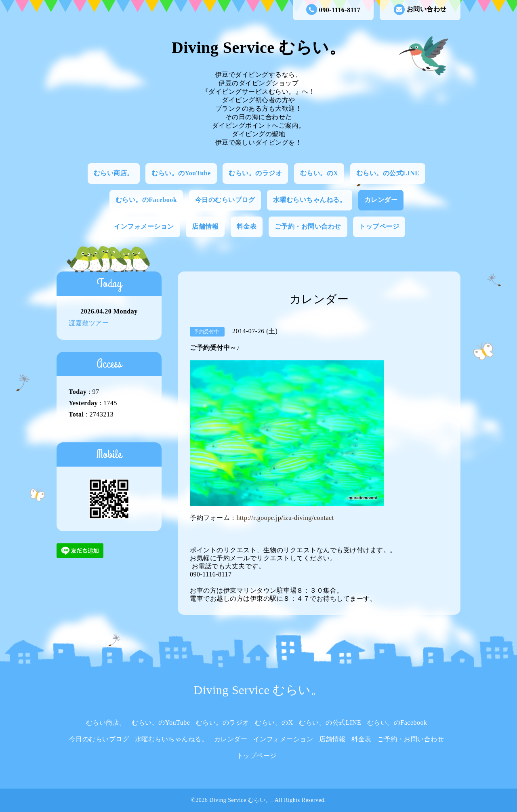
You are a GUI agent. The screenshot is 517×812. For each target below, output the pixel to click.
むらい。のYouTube (181, 173)
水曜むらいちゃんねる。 (310, 200)
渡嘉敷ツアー (89, 323)
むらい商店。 (114, 173)
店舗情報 (205, 226)
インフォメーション (144, 226)
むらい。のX (319, 173)
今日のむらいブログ (225, 200)
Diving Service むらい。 (258, 47)
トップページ (379, 226)
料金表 (247, 226)
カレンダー (381, 200)
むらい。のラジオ (255, 173)
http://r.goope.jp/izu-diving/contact (285, 518)
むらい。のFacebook (146, 200)
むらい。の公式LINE (388, 173)
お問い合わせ (420, 9)
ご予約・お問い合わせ (308, 226)
